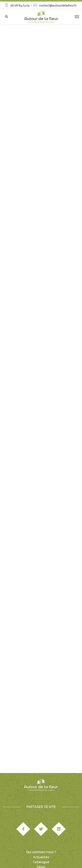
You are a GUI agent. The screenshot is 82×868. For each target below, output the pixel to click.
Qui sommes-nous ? (41, 828)
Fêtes (41, 843)
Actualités (41, 833)
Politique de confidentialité (48, 863)
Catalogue (41, 838)
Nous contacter (41, 848)
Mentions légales (56, 858)
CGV (72, 858)
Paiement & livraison (17, 863)
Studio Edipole (34, 858)
